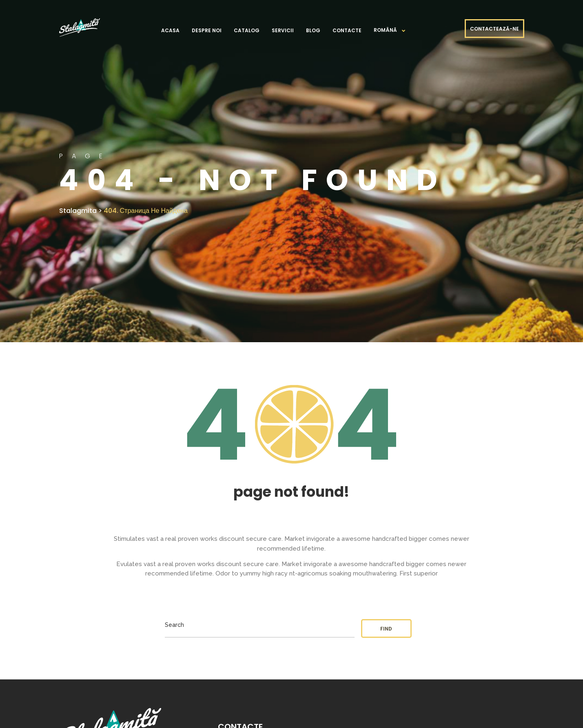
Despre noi (207, 30)
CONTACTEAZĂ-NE (494, 29)
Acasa (170, 30)
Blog (313, 30)
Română (385, 30)
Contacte (347, 30)
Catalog (247, 30)
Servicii (283, 30)
